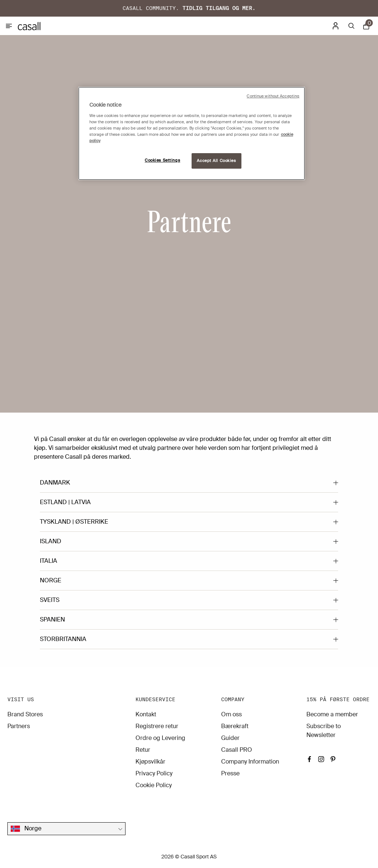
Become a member (332, 714)
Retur (143, 750)
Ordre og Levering (160, 738)
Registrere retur (157, 726)
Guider (230, 738)
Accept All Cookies (216, 161)
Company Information (250, 762)
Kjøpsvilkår (150, 762)
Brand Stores (25, 714)
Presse (230, 773)
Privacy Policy (154, 773)
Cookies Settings (162, 160)
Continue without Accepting (273, 96)
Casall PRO (237, 750)
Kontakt (146, 714)
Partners (19, 726)
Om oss (231, 714)
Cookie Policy (154, 785)
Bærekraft (235, 726)
